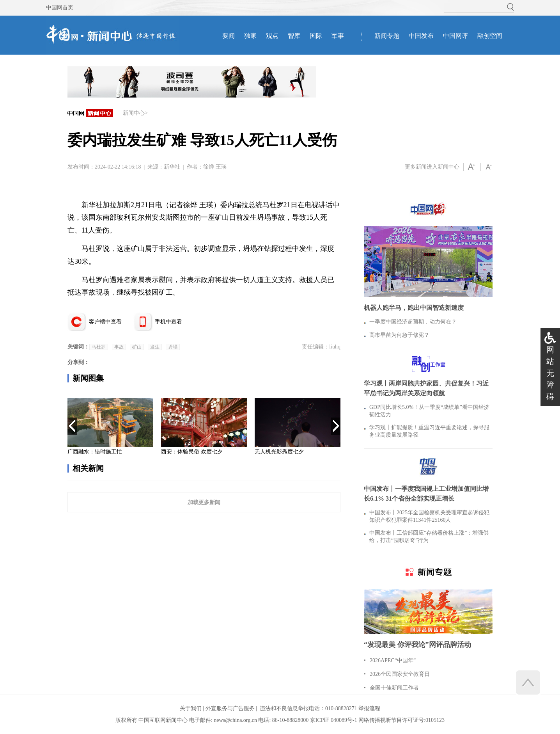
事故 (119, 347)
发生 (155, 347)
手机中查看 (168, 322)
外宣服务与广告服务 (230, 708)
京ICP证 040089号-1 (334, 720)
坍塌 (173, 347)
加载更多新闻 (204, 502)
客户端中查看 (105, 322)
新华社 (172, 167)
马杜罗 (99, 347)
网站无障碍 (550, 373)
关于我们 (191, 708)
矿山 (137, 347)
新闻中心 (134, 113)
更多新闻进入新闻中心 (432, 167)
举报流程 (369, 708)
